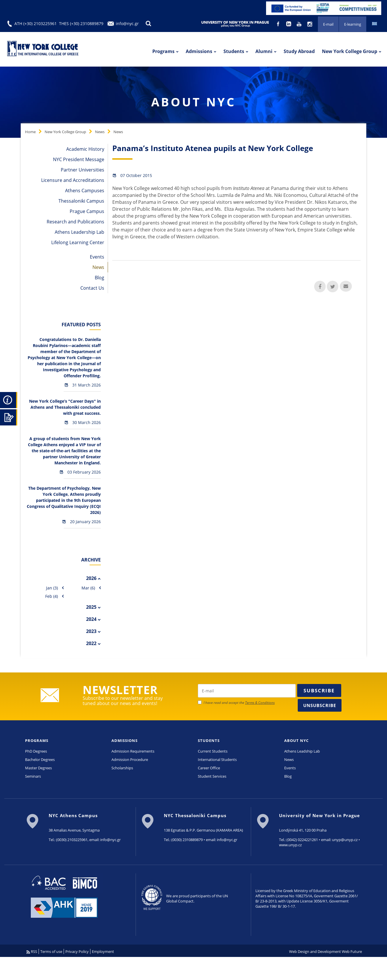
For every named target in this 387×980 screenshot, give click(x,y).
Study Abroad (299, 51)
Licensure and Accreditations (73, 180)
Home (30, 132)
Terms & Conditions (260, 703)
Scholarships (122, 768)
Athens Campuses (85, 191)
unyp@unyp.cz (345, 840)
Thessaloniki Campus (81, 201)
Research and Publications (75, 222)
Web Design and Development (315, 951)
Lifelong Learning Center (78, 242)
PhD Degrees (36, 751)
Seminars (33, 776)
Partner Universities (82, 170)
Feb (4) (52, 596)
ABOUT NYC (296, 740)
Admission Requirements (133, 751)
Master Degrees (38, 768)
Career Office (209, 768)
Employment (103, 951)
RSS (32, 951)
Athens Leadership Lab (79, 232)
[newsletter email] (247, 691)
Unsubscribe (320, 705)
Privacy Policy (77, 951)
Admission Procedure (130, 759)
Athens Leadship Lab (302, 751)
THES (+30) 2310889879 (81, 23)
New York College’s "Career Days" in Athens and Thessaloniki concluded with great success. (65, 407)
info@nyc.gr (127, 23)
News (100, 132)
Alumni (264, 51)
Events (97, 257)
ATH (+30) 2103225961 (36, 23)
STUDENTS (209, 740)
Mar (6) (88, 588)
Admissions (199, 51)
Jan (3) (52, 588)
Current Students (213, 751)
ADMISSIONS (125, 740)
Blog (99, 278)
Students (234, 51)
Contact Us (92, 288)
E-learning (353, 24)
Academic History (85, 149)
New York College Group (350, 51)
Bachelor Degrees (40, 759)
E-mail (328, 24)
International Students (217, 759)
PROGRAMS (37, 740)
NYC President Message (79, 159)
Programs (163, 51)
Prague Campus (87, 211)
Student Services (212, 776)
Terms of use (51, 951)
